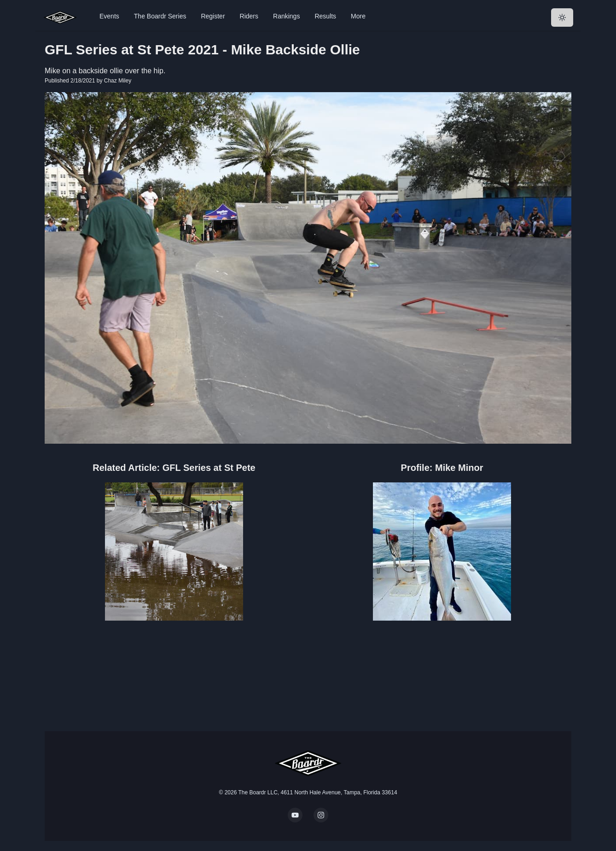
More (358, 16)
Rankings (286, 16)
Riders (249, 16)
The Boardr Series (160, 16)
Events (109, 16)
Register (213, 16)
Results (325, 16)
